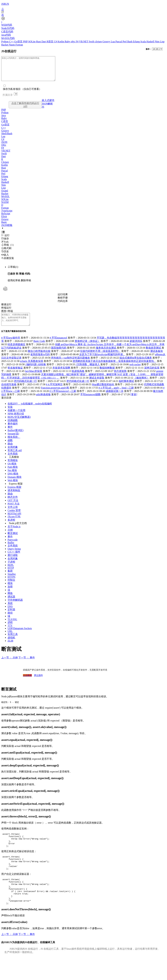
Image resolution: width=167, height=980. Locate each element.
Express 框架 (16, 491)
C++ (12, 42)
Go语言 (19, 42)
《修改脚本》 (141, 385)
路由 (10, 451)
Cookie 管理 (14, 517)
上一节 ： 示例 (9, 665)
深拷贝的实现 (152, 375)
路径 (10, 620)
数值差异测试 (153, 355)
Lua (113, 42)
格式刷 (6, 253)
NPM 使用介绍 (16, 421)
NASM (5, 207)
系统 (10, 610)
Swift (92, 42)
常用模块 (13, 467)
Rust (39, 42)
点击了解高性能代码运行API (25, 109)
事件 (10, 434)
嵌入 (5, 260)
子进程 (11, 569)
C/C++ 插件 (14, 559)
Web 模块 (13, 487)
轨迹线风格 (78, 378)
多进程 (11, 527)
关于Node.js (14, 534)
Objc (4, 150)
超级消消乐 (136, 348)
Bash (130, 42)
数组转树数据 (107, 375)
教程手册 (63, 302)
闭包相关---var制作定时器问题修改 (70, 365)
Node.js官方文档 (18, 530)
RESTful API (14, 521)
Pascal (119, 42)
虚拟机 (11, 645)
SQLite (32, 42)
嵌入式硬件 (48, 105)
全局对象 (13, 454)
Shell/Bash (7, 138)
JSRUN (5, 4)
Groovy (107, 42)
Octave (5, 224)
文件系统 (13, 461)
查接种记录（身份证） (87, 348)
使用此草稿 (14, 285)
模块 (10, 590)
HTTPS (11, 584)
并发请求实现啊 (61, 375)
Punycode (13, 547)
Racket (5, 45)
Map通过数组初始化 (103, 392)
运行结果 (63, 299)
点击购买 (27, 682)
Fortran (19, 45)
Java (3, 120)
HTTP (11, 575)
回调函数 (13, 427)
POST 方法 (14, 511)
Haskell (151, 42)
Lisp (162, 42)
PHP (26, 42)
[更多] (134, 402)
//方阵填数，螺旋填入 (88, 372)
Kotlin (61, 42)
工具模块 (14, 464)
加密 (10, 594)
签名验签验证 (15, 375)
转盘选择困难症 (16, 352)
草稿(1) (13, 272)
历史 (5, 256)
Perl (125, 42)
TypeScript (7, 215)
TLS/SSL (12, 626)
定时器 (11, 617)
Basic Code (39, 348)
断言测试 (13, 540)
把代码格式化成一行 (25, 388)
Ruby (68, 42)
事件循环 (13, 431)
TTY (10, 633)
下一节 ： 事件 (27, 665)
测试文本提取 (97, 385)
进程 (10, 629)
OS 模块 (12, 471)
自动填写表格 (9, 392)
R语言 (50, 42)
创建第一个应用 (16, 417)
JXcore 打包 (14, 524)
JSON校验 (7, 230)
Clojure (5, 167)
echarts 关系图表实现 (32, 368)
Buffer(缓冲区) (16, 437)
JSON (4, 147)
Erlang (137, 42)
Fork (5, 247)
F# (77, 42)
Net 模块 (12, 477)
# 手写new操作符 (11, 345)
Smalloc (12, 581)
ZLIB (10, 648)
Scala (143, 42)
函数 (10, 447)
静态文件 (13, 504)
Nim (157, 42)
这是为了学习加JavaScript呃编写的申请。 (102, 362)
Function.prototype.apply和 (55, 395)
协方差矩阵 (120, 378)
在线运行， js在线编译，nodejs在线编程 (30, 411)
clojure (99, 42)
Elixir (4, 221)
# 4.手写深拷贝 (54, 392)
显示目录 (6, 405)
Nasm (12, 45)
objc (73, 42)
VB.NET (84, 42)
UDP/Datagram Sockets (20, 635)
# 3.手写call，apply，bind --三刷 (116, 395)
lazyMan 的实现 (34, 378)
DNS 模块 (13, 481)
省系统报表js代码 (40, 362)
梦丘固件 (38, 682)
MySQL (5, 201)
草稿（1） (8, 250)
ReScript (6, 218)
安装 (10, 414)
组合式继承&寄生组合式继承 (136, 365)
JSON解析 (47, 108)
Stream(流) (13, 441)
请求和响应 (14, 497)
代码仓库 (63, 306)
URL (10, 638)
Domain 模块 (15, 484)
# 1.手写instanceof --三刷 (63, 398)
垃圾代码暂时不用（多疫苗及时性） (100, 358)
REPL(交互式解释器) (19, 424)
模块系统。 (14, 444)
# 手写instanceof (58, 345)
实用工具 (13, 641)
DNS (10, 614)
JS (43, 112)
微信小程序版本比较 (39, 358)
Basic (4, 227)
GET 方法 (13, 507)
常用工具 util (15, 457)
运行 (5, 240)
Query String (14, 556)
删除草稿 (26, 285)
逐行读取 (13, 562)
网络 (10, 600)
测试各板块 (157, 358)
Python (5, 42)
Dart (44, 42)
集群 (10, 578)
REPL (11, 572)
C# (56, 42)
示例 (10, 537)
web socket (135, 372)
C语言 (5, 126)
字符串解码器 (15, 607)
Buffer (11, 550)
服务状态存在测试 (106, 355)
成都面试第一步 (115, 398)
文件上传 (13, 514)
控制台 (11, 587)
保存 (5, 243)
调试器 (11, 604)
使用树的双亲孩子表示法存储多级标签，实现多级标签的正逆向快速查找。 (114, 368)
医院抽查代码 (59, 355)
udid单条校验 (43, 402)
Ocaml (5, 195)
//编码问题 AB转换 (36, 372)
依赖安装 (8, 263)
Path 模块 (13, 474)
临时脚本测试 (126, 388)
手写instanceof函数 (91, 402)
